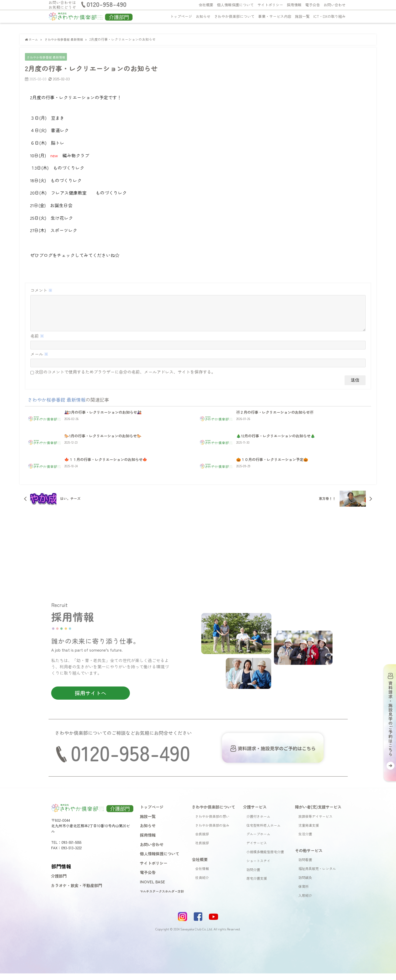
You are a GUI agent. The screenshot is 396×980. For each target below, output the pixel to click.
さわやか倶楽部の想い (212, 823)
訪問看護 (305, 866)
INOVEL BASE (152, 888)
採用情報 (294, 5)
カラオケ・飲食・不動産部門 (76, 892)
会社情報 (202, 875)
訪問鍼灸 (305, 884)
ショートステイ (258, 867)
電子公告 (313, 5)
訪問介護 (253, 876)
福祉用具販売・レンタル (317, 875)
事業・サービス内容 (275, 16)
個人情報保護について (235, 5)
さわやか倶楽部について (234, 16)
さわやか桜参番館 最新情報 (48, 57)
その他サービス (309, 857)
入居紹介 (305, 902)
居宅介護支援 (257, 885)
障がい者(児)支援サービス (318, 813)
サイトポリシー (270, 5)
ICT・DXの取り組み (329, 16)
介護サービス (255, 813)
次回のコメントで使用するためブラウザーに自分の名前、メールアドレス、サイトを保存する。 (125, 378)
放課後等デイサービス (315, 823)
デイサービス (257, 849)
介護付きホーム (258, 823)
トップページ (181, 16)
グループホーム (258, 840)
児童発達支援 (309, 832)
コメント (41, 290)
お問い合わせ (335, 5)
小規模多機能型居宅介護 (265, 858)
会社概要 (206, 5)
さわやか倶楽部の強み (212, 832)
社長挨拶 (202, 849)
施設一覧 (302, 16)
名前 (37, 342)
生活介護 (305, 840)
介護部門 (59, 882)
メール (39, 360)
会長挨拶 (202, 840)
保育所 (303, 893)
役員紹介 (202, 884)
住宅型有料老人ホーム (263, 832)
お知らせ (203, 16)
